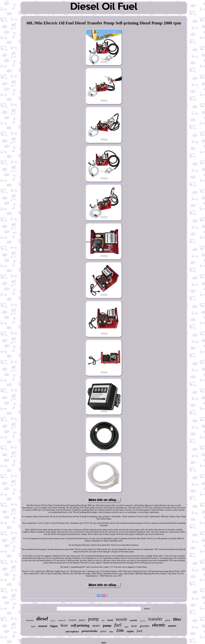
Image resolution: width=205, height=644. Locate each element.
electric (159, 625)
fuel (118, 625)
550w (111, 632)
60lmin (53, 621)
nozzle (121, 619)
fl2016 (72, 620)
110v (120, 630)
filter (177, 619)
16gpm (54, 626)
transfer (155, 619)
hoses (33, 626)
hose (64, 625)
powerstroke (90, 631)
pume (107, 626)
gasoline (145, 626)
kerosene (30, 620)
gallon (168, 620)
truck (110, 620)
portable (134, 620)
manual (43, 626)
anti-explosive (72, 632)
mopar (126, 627)
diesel (42, 619)
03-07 (134, 626)
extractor (143, 621)
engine (130, 631)
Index (104, 643)
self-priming (80, 625)
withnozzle (62, 620)
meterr (172, 626)
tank (103, 620)
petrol (103, 631)
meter (96, 626)
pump (93, 619)
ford (139, 631)
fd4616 (82, 620)
